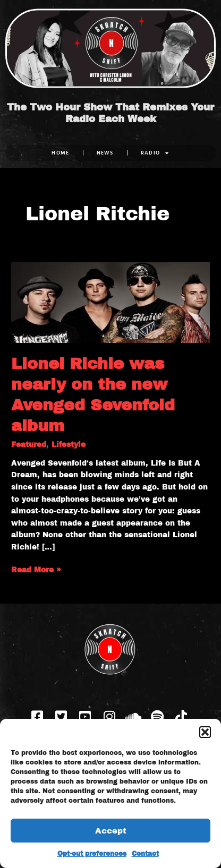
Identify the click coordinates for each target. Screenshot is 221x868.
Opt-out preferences (92, 854)
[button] (205, 732)
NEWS (105, 153)
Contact (145, 854)
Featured (29, 445)
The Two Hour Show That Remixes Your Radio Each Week (110, 113)
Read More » (36, 569)
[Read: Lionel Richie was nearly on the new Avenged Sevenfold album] (110, 302)
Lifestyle (69, 445)
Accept (111, 831)
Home (60, 153)
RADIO (155, 153)
